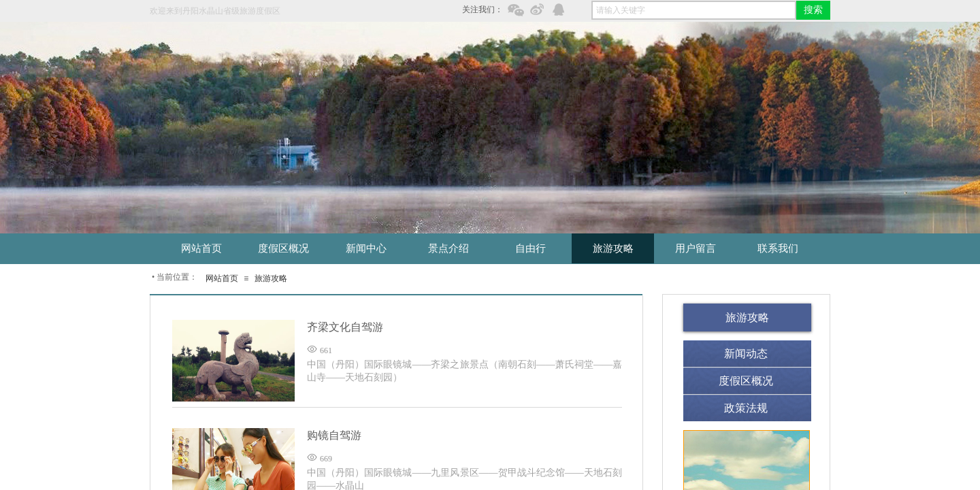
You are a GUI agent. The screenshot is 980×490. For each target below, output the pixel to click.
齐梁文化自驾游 (345, 327)
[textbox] (694, 10)
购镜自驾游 (334, 435)
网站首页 (222, 278)
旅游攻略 (271, 278)
